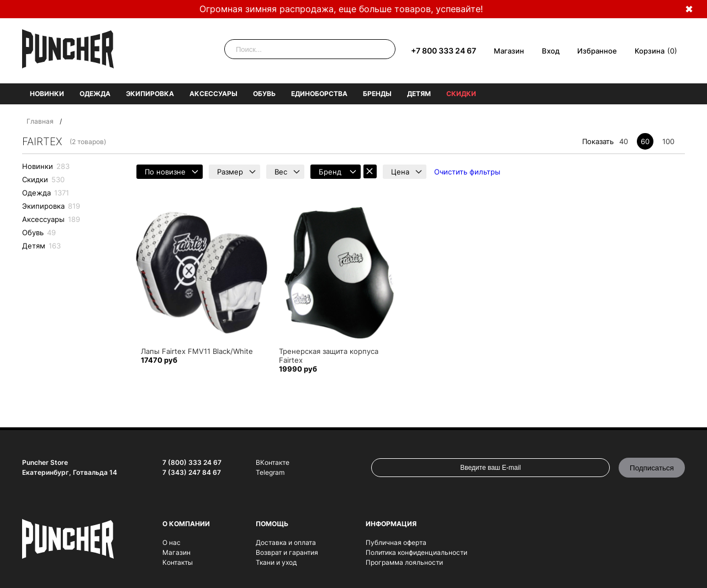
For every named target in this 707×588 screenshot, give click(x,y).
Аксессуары (213, 94)
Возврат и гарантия (287, 552)
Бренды (377, 94)
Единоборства (319, 94)
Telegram (270, 472)
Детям (419, 94)
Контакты (178, 562)
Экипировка (150, 94)
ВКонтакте (273, 462)
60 (645, 141)
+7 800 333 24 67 (444, 51)
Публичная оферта (396, 542)
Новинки (47, 94)
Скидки (461, 94)
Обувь (264, 94)
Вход (551, 51)
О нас (172, 542)
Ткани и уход (276, 562)
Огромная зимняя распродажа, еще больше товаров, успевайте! (341, 9)
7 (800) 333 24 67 (192, 462)
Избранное (597, 51)
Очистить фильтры (467, 172)
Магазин (509, 51)
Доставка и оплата (286, 542)
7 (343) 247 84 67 (192, 472)
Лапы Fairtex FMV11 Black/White (197, 351)
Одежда (95, 94)
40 (624, 141)
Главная (40, 121)
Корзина (650, 51)
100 (668, 141)
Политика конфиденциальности (416, 552)
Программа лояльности (404, 562)
